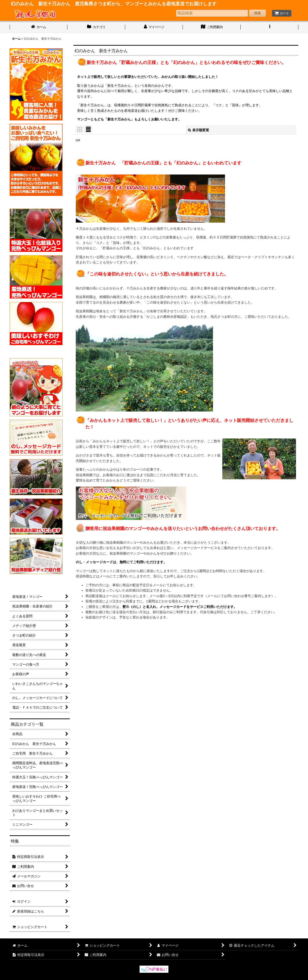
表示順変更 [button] (199, 130)
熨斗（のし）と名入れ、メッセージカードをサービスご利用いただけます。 (180, 607)
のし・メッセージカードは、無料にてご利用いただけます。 (121, 562)
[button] (269, 27)
